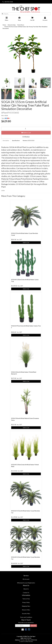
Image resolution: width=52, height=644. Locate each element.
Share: (6, 118)
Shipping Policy (26, 606)
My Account (26, 579)
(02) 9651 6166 (8, 2)
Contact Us (26, 593)
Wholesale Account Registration (26, 583)
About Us (26, 589)
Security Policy (26, 614)
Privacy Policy (26, 602)
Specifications (16, 140)
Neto (32, 641)
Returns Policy (26, 610)
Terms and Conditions (26, 617)
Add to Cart (26, 133)
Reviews (29, 140)
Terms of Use (26, 599)
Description (6, 140)
